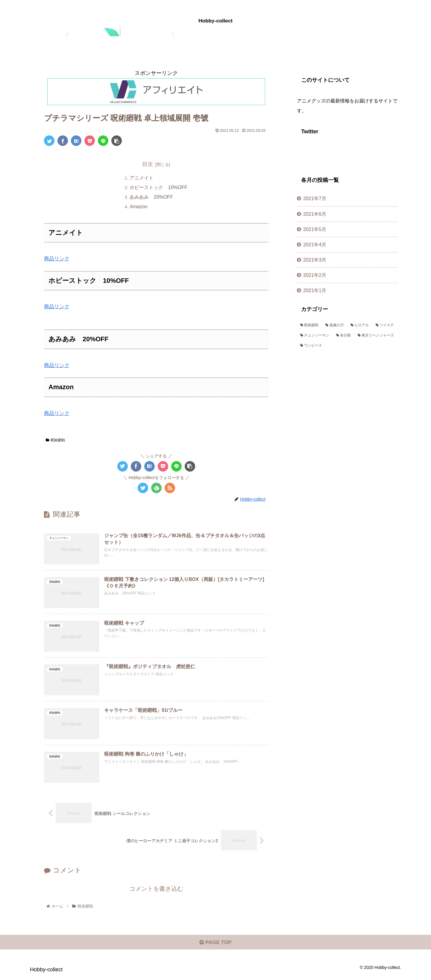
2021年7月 (315, 198)
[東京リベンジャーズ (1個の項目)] (376, 336)
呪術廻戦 (55, 440)
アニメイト (142, 178)
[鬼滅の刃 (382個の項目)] (335, 325)
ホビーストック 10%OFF (159, 188)
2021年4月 (315, 244)
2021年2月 (315, 275)
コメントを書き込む (156, 891)
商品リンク (57, 259)
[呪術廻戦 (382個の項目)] (309, 325)
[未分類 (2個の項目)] (344, 336)
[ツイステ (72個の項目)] (385, 325)
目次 (148, 164)
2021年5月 (315, 229)
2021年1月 (315, 290)
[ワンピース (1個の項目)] (347, 346)
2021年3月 (315, 260)
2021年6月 (315, 214)
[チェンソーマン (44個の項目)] (315, 336)
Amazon (139, 207)
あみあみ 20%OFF (152, 197)
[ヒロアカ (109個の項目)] (360, 325)
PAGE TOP (215, 946)
